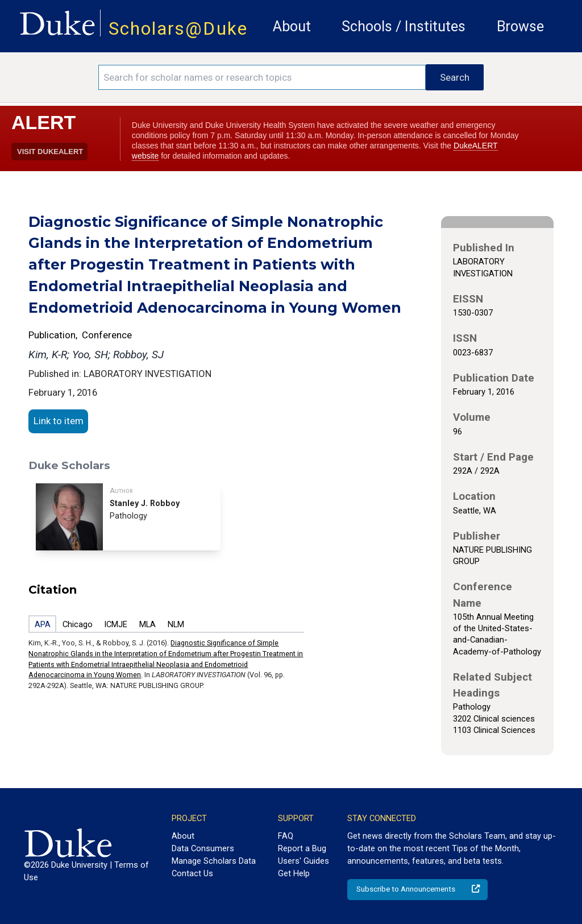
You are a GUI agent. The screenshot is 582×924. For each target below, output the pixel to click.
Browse (520, 26)
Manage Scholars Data (214, 861)
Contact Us (192, 873)
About (292, 26)
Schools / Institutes (404, 26)
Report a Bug (302, 848)
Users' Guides (304, 861)
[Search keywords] (262, 77)
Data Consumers (203, 848)
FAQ (286, 836)
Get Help (294, 873)
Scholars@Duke (178, 29)
